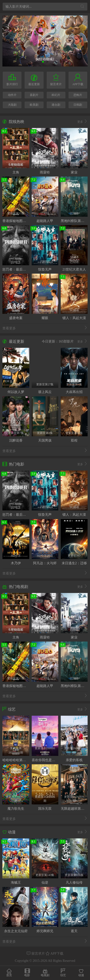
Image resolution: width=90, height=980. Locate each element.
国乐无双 (45, 809)
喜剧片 (34, 95)
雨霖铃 (45, 172)
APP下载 (54, 954)
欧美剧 (34, 105)
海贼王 (16, 883)
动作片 (12, 95)
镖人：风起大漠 (74, 318)
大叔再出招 (74, 392)
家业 (74, 172)
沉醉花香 (16, 440)
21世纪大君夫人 (74, 269)
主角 (16, 172)
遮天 (74, 931)
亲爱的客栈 (74, 760)
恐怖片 (78, 95)
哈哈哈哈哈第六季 (16, 760)
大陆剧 (12, 105)
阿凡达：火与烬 (45, 563)
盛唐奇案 (16, 318)
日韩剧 (78, 105)
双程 (74, 440)
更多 (82, 122)
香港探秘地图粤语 (16, 221)
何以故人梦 (16, 392)
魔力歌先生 (16, 809)
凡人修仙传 (74, 883)
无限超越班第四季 (74, 809)
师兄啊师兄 (45, 931)
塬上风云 (45, 392)
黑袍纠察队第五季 (74, 221)
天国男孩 (45, 440)
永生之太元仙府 (16, 931)
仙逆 (45, 883)
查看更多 (45, 328)
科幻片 (56, 95)
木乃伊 (16, 563)
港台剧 (56, 105)
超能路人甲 (45, 221)
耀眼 (45, 318)
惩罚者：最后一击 (16, 269)
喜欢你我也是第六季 (47, 760)
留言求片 (36, 954)
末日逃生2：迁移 (74, 563)
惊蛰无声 (45, 269)
